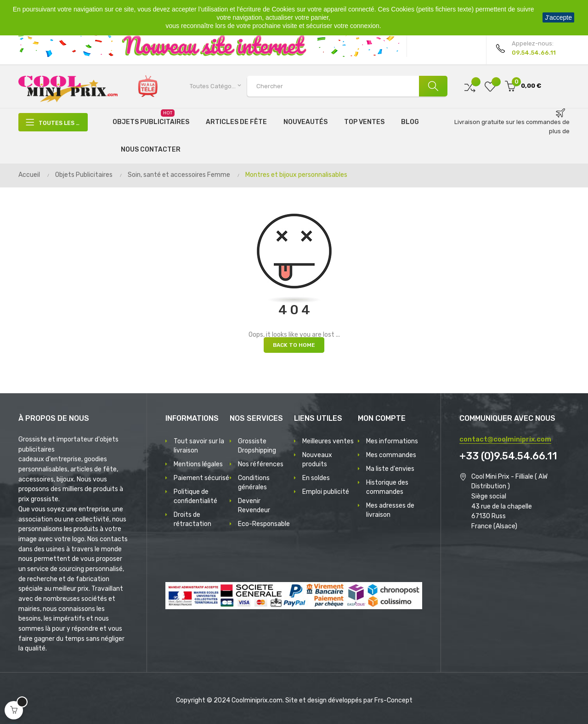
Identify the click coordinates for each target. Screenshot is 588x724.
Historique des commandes (387, 487)
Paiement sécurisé (201, 478)
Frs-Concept (393, 700)
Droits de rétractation (192, 519)
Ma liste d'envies (390, 469)
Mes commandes (391, 455)
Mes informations (392, 441)
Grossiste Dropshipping (257, 446)
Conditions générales (254, 483)
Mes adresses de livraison (390, 510)
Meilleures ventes (328, 441)
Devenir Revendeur (254, 506)
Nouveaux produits (317, 460)
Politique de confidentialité (195, 496)
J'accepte (558, 17)
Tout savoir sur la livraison (199, 446)
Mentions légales (198, 464)
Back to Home (294, 345)
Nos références (261, 464)
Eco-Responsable (264, 524)
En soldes (316, 478)
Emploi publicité (326, 492)
